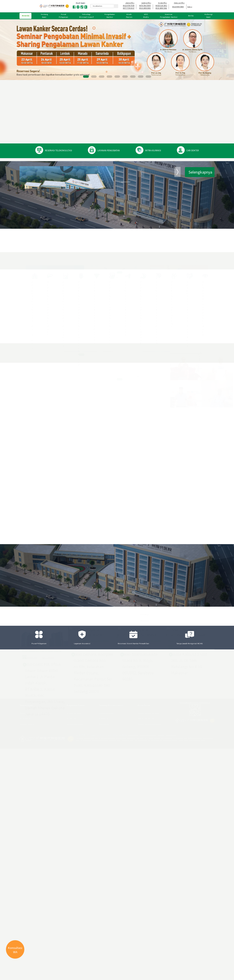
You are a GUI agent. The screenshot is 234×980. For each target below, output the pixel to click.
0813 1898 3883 (145, 8)
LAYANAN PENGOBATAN (107, 151)
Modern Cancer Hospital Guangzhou (148, 223)
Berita (191, 16)
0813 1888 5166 (161, 8)
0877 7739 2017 (129, 8)
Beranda (25, 16)
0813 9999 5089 (178, 7)
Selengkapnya (200, 257)
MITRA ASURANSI (152, 151)
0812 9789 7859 (129, 6)
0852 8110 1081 (161, 6)
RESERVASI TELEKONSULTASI (57, 151)
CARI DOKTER (192, 151)
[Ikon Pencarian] (116, 6)
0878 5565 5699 (145, 6)
